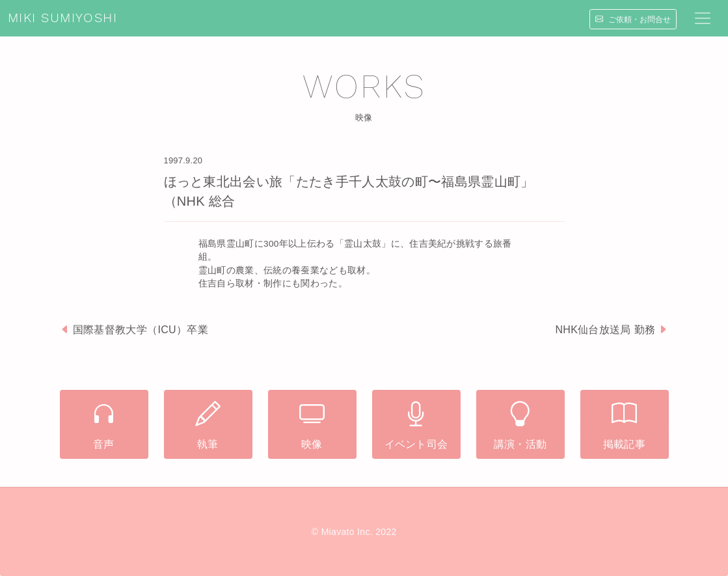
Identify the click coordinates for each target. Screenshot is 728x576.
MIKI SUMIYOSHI (62, 18)
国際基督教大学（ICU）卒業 (141, 330)
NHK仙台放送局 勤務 (605, 330)
